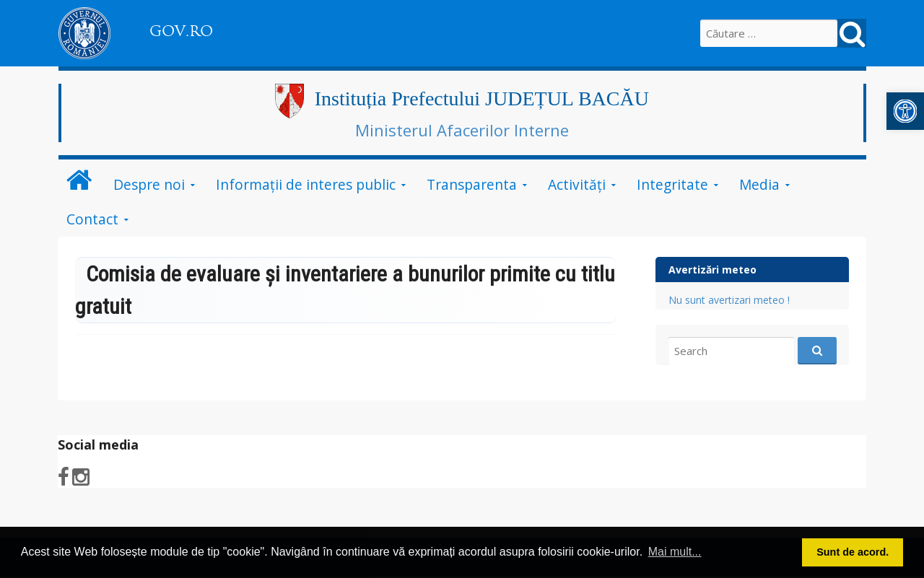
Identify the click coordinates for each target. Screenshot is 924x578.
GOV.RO (181, 31)
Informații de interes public (306, 184)
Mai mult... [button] (675, 552)
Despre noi (149, 184)
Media (759, 184)
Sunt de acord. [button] (853, 552)
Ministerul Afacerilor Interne (462, 130)
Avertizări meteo (712, 270)
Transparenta (472, 184)
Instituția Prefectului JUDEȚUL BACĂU (482, 98)
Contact (92, 219)
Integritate (672, 184)
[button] (905, 111)
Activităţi (577, 184)
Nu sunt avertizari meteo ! (729, 300)
